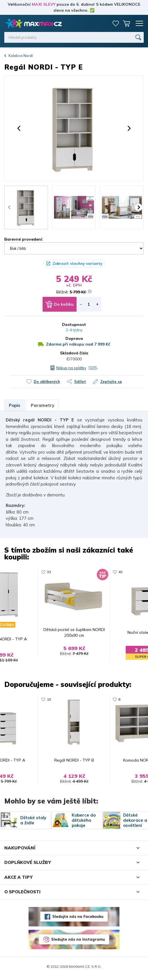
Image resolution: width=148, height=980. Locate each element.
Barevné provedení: (24, 239)
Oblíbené (116, 23)
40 (122, 572)
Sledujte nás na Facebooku (78, 920)
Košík (127, 23)
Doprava (74, 338)
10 (48, 701)
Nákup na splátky (71, 368)
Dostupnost (74, 324)
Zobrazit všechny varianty (77, 263)
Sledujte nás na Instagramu (78, 943)
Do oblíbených (47, 382)
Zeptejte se (111, 382)
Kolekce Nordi (21, 56)
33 (48, 572)
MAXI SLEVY (44, 4)
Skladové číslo (74, 353)
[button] (19, 128)
